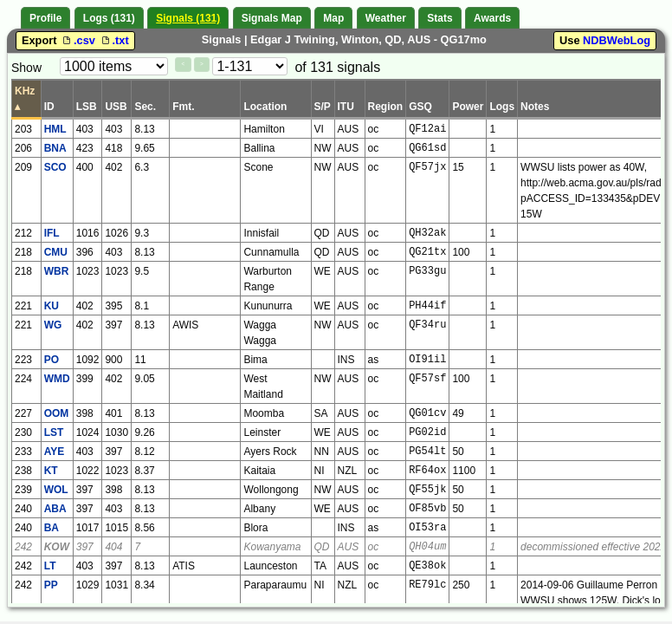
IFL (52, 233)
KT (51, 471)
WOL (56, 490)
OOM (57, 413)
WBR (57, 271)
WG (53, 325)
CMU (56, 252)
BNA (55, 148)
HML (55, 129)
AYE (55, 452)
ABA (55, 509)
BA (52, 528)
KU (52, 306)
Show (26, 68)
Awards (492, 18)
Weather (386, 18)
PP (51, 585)
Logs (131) (109, 18)
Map (333, 18)
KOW (57, 547)
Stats (439, 18)
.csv (79, 40)
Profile (45, 18)
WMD (57, 379)
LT (50, 566)
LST (54, 432)
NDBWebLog (617, 40)
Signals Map (272, 18)
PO (52, 360)
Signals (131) (188, 18)
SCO (55, 167)
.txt (114, 40)
